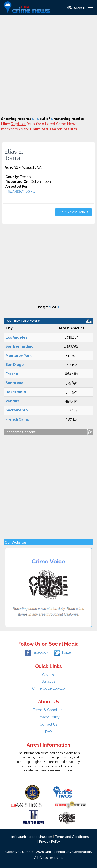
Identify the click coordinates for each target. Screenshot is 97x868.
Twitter (63, 652)
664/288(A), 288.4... (21, 192)
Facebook (37, 652)
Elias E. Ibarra (14, 155)
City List (48, 675)
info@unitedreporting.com (32, 837)
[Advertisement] (48, 66)
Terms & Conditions (49, 710)
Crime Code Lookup (48, 688)
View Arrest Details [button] (73, 212)
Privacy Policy (49, 717)
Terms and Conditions (72, 837)
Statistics (48, 681)
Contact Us (48, 724)
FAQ (48, 732)
